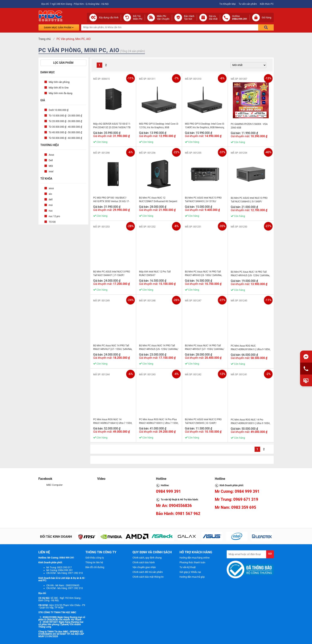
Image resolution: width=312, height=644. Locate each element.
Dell (51, 160)
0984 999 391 (169, 491)
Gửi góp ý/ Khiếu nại (190, 572)
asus (51, 188)
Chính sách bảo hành (144, 563)
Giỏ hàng (266, 18)
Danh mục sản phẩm (59, 27)
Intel (51, 172)
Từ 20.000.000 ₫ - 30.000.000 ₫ (65, 121)
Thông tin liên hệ (94, 563)
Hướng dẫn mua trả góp (192, 577)
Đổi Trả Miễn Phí (138, 18)
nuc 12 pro (55, 216)
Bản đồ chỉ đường (95, 567)
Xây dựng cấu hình (109, 18)
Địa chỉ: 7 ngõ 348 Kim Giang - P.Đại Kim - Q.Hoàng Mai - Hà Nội (75, 4)
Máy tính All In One (59, 88)
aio (50, 194)
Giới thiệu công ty (95, 558)
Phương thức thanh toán (192, 563)
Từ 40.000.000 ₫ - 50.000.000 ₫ (65, 132)
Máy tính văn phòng (59, 82)
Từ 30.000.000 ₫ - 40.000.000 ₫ (65, 127)
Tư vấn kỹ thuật (188, 567)
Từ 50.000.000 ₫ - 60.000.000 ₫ (65, 138)
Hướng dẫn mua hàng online (195, 558)
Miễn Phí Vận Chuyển (163, 18)
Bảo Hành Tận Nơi (189, 18)
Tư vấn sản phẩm (248, 4)
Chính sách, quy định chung (147, 558)
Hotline (240, 18)
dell (51, 200)
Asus (52, 155)
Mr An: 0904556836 (174, 506)
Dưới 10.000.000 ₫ (59, 110)
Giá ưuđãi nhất (213, 18)
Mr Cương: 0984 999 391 (237, 491)
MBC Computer (55, 485)
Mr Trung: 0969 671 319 (237, 499)
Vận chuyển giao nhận (144, 567)
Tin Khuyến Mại (227, 4)
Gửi (270, 554)
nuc (51, 211)
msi (51, 205)
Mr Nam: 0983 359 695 (236, 507)
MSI (51, 166)
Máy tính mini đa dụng (61, 93)
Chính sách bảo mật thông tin (148, 577)
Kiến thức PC (267, 4)
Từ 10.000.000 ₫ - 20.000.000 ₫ (65, 116)
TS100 (52, 222)
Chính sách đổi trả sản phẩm (148, 572)
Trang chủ (45, 39)
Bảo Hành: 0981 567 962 (178, 514)
